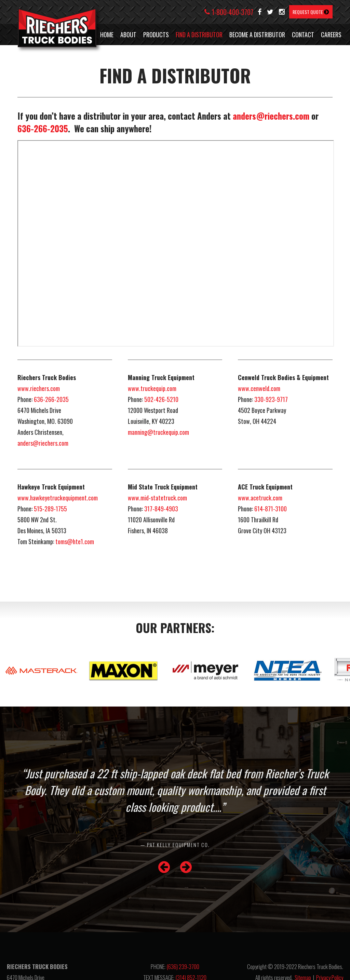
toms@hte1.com (75, 541)
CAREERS (331, 35)
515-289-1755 (50, 509)
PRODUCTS (156, 35)
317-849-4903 (161, 509)
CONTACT (303, 35)
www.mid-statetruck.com (157, 498)
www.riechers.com (39, 388)
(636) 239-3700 (183, 966)
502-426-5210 (161, 399)
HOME (107, 35)
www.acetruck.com (260, 498)
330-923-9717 (271, 399)
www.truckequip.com (152, 388)
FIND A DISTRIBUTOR (199, 35)
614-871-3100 (271, 509)
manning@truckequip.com (158, 432)
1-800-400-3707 (229, 12)
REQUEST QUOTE (311, 12)
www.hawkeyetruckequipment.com (58, 498)
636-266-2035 (43, 128)
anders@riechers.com (271, 116)
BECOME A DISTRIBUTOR (257, 35)
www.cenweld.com (259, 388)
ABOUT (128, 35)
